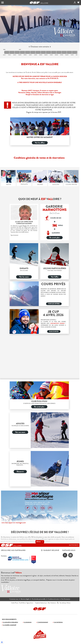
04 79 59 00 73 (74, 545)
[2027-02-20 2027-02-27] (59, 52)
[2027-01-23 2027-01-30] (38, 52)
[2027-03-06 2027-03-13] (69, 52)
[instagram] (71, 555)
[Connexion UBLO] (2, 642)
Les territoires (58, 622)
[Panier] (78, 3)
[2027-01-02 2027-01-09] (22, 52)
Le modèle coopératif (10, 625)
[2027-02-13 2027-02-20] (54, 52)
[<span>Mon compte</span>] (74, 3)
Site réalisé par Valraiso (65, 603)
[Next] (50, 47)
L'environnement (43, 622)
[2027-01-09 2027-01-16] (28, 52)
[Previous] (29, 47)
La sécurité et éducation (10, 622)
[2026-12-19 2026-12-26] (12, 52)
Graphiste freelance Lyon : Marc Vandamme (45, 603)
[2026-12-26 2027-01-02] (17, 52)
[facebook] (65, 555)
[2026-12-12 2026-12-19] (7, 52)
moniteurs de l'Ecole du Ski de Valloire (29, 72)
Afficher (40, 542)
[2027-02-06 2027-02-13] (48, 52)
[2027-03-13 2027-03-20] (75, 52)
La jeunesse (28, 622)
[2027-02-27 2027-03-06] (64, 52)
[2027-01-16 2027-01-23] (33, 52)
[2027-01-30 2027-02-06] (43, 52)
